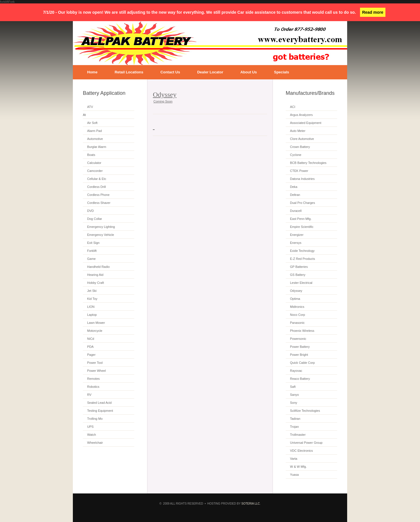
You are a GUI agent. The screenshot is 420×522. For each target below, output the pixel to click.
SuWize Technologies (305, 411)
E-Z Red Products (302, 259)
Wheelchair (95, 443)
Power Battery (300, 347)
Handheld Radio (98, 267)
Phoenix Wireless (302, 331)
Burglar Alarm (97, 147)
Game (91, 259)
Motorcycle (95, 331)
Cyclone (296, 155)
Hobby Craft (96, 283)
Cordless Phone (98, 195)
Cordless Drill (96, 187)
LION (91, 307)
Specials (282, 72)
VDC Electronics (301, 451)
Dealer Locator (210, 72)
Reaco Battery (300, 379)
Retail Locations (129, 72)
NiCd (91, 339)
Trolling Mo (95, 419)
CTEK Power (299, 171)
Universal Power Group (306, 443)
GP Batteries (299, 267)
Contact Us (170, 72)
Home (92, 72)
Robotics (93, 387)
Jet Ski (92, 291)
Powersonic (298, 339)
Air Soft (92, 123)
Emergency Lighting (101, 227)
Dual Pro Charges (302, 203)
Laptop (92, 315)
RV (89, 395)
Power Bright (299, 355)
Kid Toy (92, 299)
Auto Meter (298, 131)
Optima (295, 299)
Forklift (92, 251)
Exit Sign (93, 243)
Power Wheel (96, 371)
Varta (294, 459)
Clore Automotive (302, 139)
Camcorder (95, 171)
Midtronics (297, 307)
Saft (293, 387)
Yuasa (294, 475)
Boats (91, 155)
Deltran (295, 195)
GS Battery (298, 275)
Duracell (296, 211)
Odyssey (296, 291)
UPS (90, 427)
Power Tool (95, 363)
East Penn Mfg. (301, 219)
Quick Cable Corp (302, 363)
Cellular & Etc (97, 179)
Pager (91, 355)
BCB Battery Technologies (308, 163)
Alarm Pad (94, 131)
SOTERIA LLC (251, 504)
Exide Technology (302, 251)
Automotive (95, 139)
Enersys (296, 243)
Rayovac (296, 371)
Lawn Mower (96, 323)
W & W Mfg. (298, 467)
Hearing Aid (95, 275)
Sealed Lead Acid (99, 403)
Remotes (93, 379)
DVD (90, 211)
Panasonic (297, 323)
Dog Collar (95, 219)
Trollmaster (298, 435)
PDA (90, 347)
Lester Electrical (301, 283)
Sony (294, 403)
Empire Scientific (302, 227)
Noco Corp (298, 315)
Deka (294, 187)
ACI (293, 107)
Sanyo (294, 395)
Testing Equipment (100, 411)
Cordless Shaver (99, 203)
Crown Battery (300, 147)
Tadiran (295, 419)
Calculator (94, 163)
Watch (92, 435)
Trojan (294, 427)
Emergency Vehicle (101, 235)
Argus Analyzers (301, 115)
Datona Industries (302, 179)
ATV (90, 107)
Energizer (297, 235)
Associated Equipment (306, 123)
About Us (249, 72)
